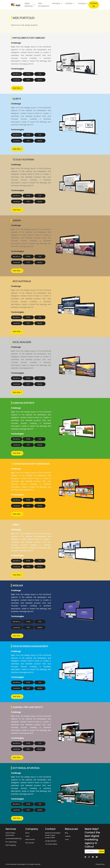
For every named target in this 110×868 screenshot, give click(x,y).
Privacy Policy (100, 864)
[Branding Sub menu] (61, 3)
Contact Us (94, 5)
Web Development (44, 5)
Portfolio (69, 3)
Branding (56, 3)
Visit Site (17, 88)
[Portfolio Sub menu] (74, 3)
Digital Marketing (29, 5)
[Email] (92, 851)
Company (82, 3)
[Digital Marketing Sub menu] (34, 5)
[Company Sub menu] (88, 3)
